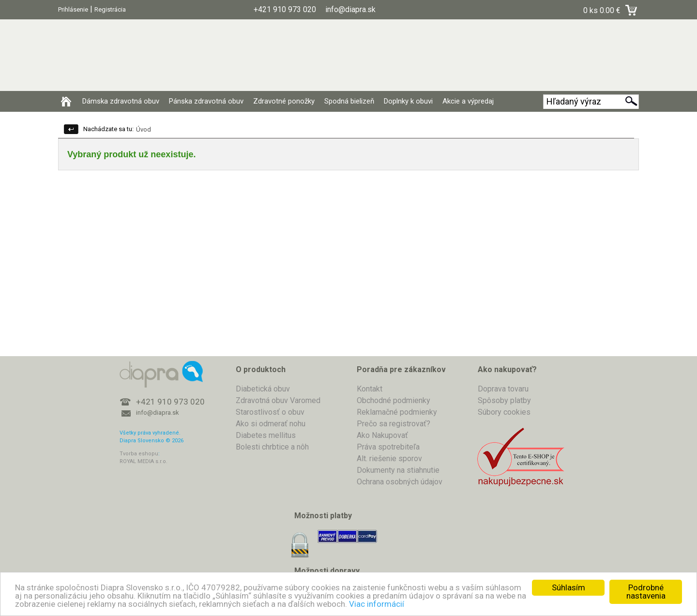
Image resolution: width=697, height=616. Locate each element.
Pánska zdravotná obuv (206, 101)
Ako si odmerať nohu (271, 424)
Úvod (144, 129)
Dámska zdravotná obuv (121, 101)
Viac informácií (377, 604)
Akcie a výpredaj (468, 101)
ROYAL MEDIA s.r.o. (144, 461)
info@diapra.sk (158, 413)
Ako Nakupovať (382, 435)
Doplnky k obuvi (408, 101)
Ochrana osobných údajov (400, 482)
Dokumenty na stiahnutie (398, 470)
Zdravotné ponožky (284, 101)
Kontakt (370, 389)
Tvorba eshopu (139, 454)
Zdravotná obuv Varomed (278, 400)
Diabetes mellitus (266, 435)
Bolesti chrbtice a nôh (272, 447)
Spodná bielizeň (349, 101)
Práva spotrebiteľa (388, 447)
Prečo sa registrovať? (394, 424)
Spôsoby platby (504, 400)
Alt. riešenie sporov (389, 458)
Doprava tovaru (503, 389)
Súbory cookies (504, 412)
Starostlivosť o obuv (270, 412)
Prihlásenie (73, 9)
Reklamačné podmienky (397, 412)
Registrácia (110, 9)
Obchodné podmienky (394, 400)
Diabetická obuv (263, 389)
